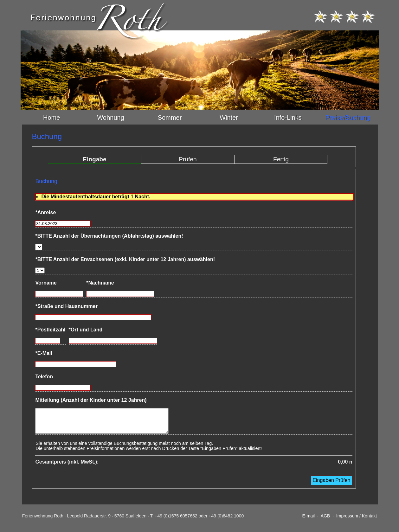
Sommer (170, 118)
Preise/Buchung (348, 118)
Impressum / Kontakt (357, 521)
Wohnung (111, 118)
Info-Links (288, 118)
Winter (229, 118)
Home (51, 118)
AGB (325, 521)
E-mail (308, 521)
